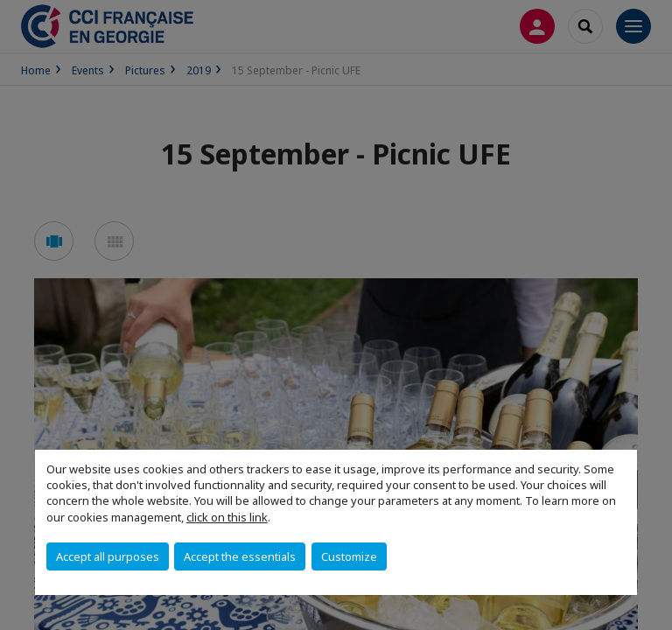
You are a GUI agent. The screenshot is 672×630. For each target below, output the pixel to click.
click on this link (227, 517)
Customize (349, 556)
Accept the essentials (240, 556)
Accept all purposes (108, 556)
